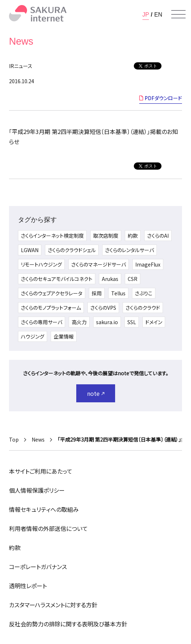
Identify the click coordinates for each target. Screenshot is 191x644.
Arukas (110, 279)
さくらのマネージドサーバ (99, 264)
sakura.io (107, 322)
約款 (133, 236)
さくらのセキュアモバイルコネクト (57, 279)
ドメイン (154, 322)
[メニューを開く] (178, 14)
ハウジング (33, 336)
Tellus (118, 293)
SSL (132, 322)
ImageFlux (148, 264)
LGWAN (30, 250)
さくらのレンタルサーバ (129, 250)
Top (14, 439)
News (38, 439)
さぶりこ (144, 293)
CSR (133, 279)
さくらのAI (158, 236)
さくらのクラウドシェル (72, 250)
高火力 (79, 322)
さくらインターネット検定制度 (52, 236)
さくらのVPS (103, 308)
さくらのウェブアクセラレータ (52, 293)
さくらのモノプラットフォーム (51, 308)
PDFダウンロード (163, 98)
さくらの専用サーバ (42, 322)
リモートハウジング (41, 264)
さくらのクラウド (143, 308)
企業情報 (64, 336)
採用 (97, 293)
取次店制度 (106, 236)
